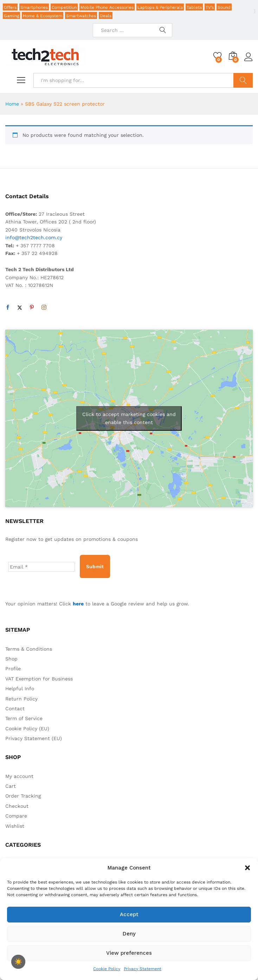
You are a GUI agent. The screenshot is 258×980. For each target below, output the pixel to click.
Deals (106, 16)
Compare (16, 816)
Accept (129, 914)
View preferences (129, 953)
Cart (11, 786)
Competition (64, 7)
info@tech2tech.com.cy (34, 237)
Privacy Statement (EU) (34, 738)
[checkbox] (18, 962)
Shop (11, 659)
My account (19, 776)
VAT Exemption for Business (39, 679)
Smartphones (34, 7)
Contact (15, 709)
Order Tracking (23, 796)
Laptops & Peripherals (160, 7)
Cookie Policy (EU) (27, 729)
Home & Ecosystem (43, 16)
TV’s (210, 7)
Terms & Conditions (29, 649)
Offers (10, 7)
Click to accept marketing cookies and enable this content (129, 418)
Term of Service (24, 718)
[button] (247, 868)
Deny (129, 934)
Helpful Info (20, 689)
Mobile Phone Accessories (107, 7)
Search (243, 80)
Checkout (17, 806)
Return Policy (21, 699)
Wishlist (15, 826)
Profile (13, 669)
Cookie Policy (107, 969)
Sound (224, 7)
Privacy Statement (143, 969)
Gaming (11, 16)
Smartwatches (81, 16)
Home (12, 104)
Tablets (194, 7)
